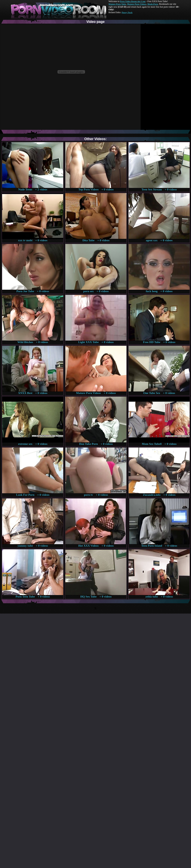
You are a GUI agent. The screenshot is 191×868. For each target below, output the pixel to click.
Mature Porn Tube (117, 4)
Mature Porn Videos (137, 4)
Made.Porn (153, 4)
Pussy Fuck (127, 12)
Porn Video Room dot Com (133, 1)
